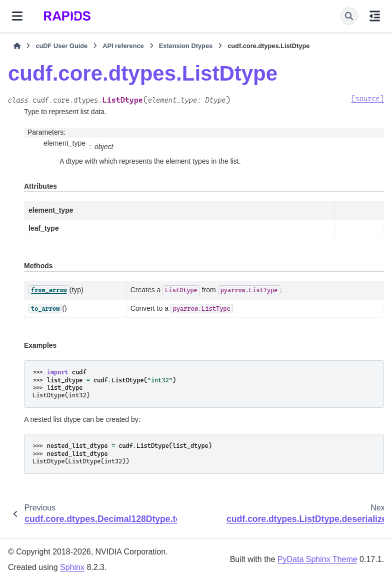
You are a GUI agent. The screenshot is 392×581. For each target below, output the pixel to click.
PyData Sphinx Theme (317, 559)
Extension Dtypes (186, 46)
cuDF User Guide (61, 46)
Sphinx (72, 567)
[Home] (17, 46)
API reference (123, 46)
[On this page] (375, 16)
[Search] (349, 16)
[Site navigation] (17, 16)
